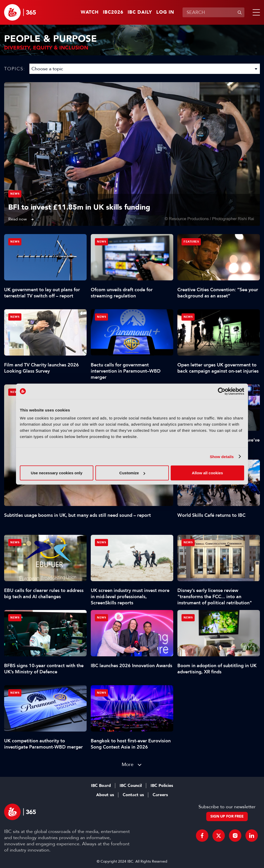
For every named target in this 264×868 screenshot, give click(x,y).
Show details (222, 456)
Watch (90, 12)
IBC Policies (162, 786)
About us (105, 795)
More (128, 764)
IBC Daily (140, 12)
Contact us (133, 795)
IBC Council (131, 786)
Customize (132, 473)
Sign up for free (227, 816)
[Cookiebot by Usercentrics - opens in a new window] (222, 391)
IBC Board (101, 786)
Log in (165, 12)
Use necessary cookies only (56, 473)
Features (191, 242)
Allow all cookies (207, 473)
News (15, 194)
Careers (160, 795)
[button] (255, 12)
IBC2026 (113, 12)
